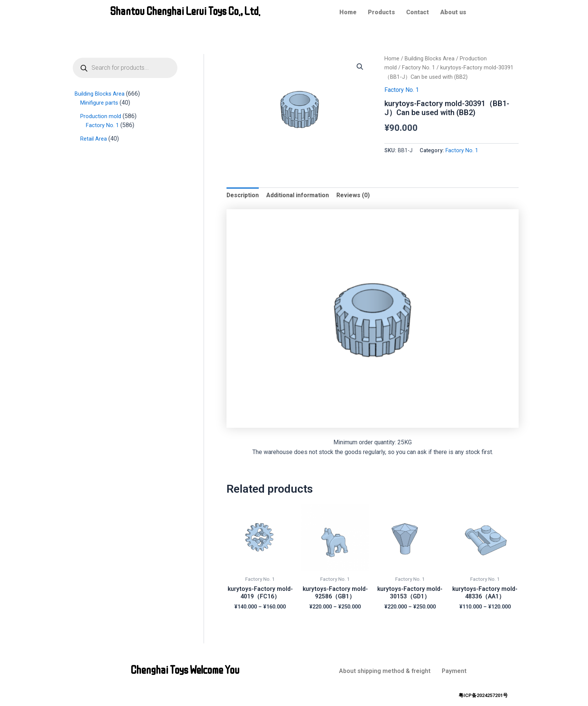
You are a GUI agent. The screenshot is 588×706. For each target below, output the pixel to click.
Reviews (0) (354, 195)
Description (243, 195)
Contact (418, 12)
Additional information (298, 195)
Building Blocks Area (430, 58)
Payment (454, 671)
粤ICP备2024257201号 (483, 695)
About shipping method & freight (385, 671)
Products (381, 12)
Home (348, 12)
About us (453, 12)
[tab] (243, 195)
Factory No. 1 (418, 67)
